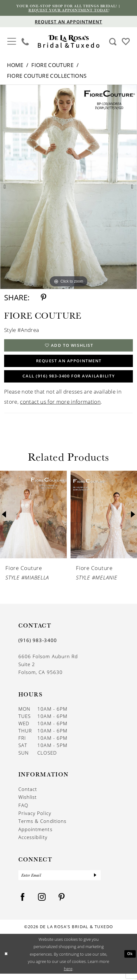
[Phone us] (25, 42)
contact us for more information (60, 407)
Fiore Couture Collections (47, 77)
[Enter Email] (59, 881)
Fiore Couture (52, 66)
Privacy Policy (35, 818)
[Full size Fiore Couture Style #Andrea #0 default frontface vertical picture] (68, 188)
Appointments (35, 834)
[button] (12, 41)
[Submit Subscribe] (95, 881)
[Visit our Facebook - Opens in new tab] (23, 903)
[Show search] (113, 42)
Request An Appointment (69, 364)
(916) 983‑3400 (38, 645)
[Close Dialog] (6, 960)
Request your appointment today (68, 11)
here (68, 975)
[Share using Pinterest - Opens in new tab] (44, 298)
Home (15, 66)
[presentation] (33, 520)
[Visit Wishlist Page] (126, 42)
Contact (28, 794)
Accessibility (33, 842)
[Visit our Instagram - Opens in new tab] (42, 903)
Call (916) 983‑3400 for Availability (69, 381)
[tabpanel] (68, 188)
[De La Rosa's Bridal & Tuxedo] (68, 43)
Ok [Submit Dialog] (130, 960)
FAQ (23, 810)
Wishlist (28, 802)
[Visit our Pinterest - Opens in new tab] (62, 903)
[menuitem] (12, 42)
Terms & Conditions (42, 826)
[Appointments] (68, 22)
